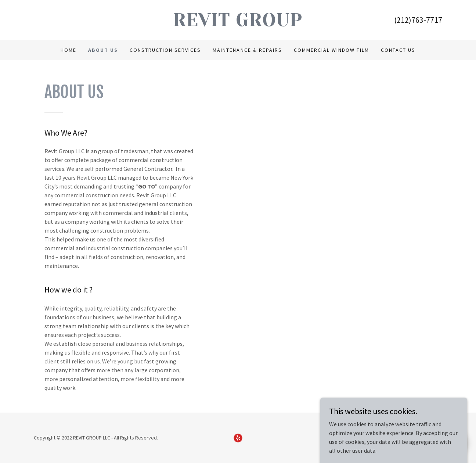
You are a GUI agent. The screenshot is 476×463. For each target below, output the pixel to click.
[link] (238, 24)
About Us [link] (103, 50)
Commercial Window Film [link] (331, 50)
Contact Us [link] (398, 50)
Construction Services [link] (165, 50)
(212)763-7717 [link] (418, 20)
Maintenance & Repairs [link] (247, 50)
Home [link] (68, 50)
